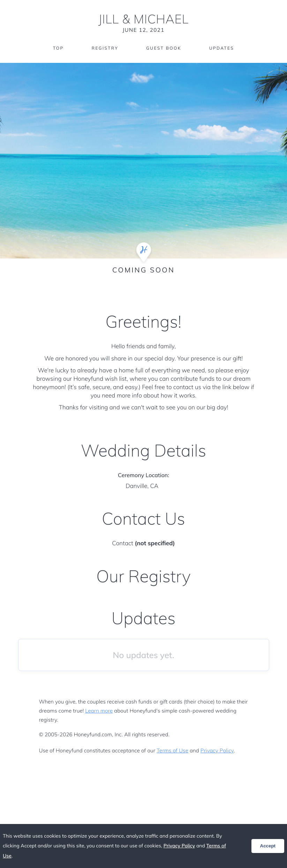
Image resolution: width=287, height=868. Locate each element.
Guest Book (164, 48)
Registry (105, 48)
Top (58, 48)
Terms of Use (172, 750)
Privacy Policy (217, 750)
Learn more (99, 711)
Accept (268, 846)
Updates (222, 48)
